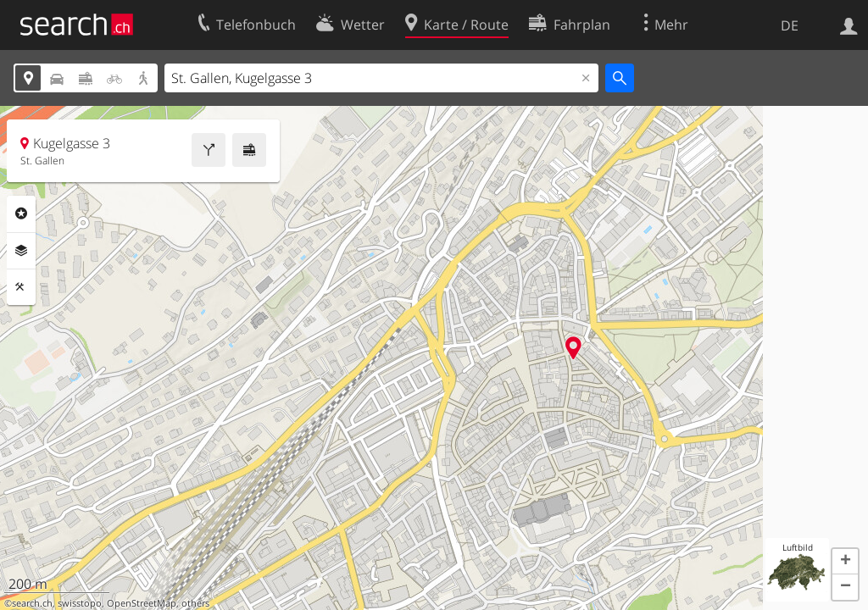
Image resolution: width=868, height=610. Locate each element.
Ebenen (21, 251)
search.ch (32, 603)
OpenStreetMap (142, 603)
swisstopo (80, 603)
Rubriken (21, 213)
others (195, 603)
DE (790, 25)
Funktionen (21, 287)
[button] (845, 562)
